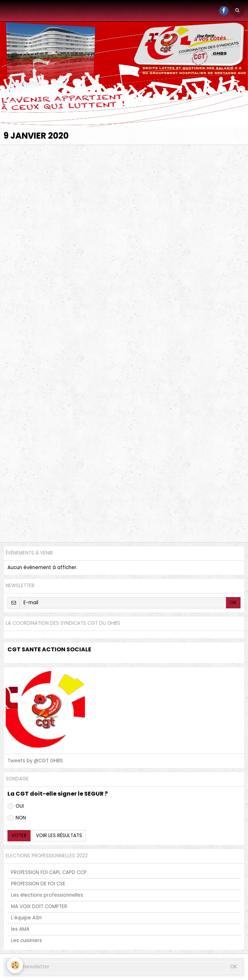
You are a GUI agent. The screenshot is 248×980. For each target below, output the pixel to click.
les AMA (20, 929)
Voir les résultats (59, 836)
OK (233, 603)
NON (17, 818)
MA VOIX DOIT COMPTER (39, 906)
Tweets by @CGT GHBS (35, 761)
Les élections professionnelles (47, 895)
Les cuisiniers (26, 940)
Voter (19, 836)
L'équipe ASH (26, 918)
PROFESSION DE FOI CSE (38, 884)
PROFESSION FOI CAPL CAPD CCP (49, 872)
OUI (16, 806)
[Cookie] (15, 965)
